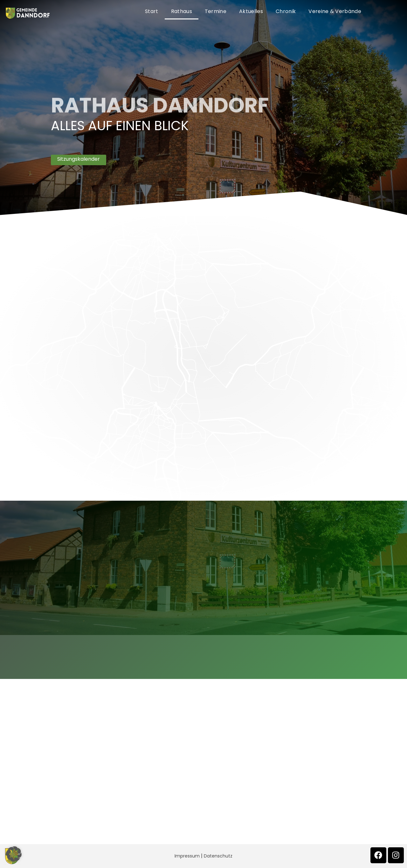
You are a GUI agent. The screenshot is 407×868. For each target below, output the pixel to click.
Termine (216, 11)
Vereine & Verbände (335, 11)
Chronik (286, 11)
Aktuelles (251, 11)
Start (152, 11)
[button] (14, 854)
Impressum (187, 856)
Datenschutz (218, 856)
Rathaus (182, 11)
